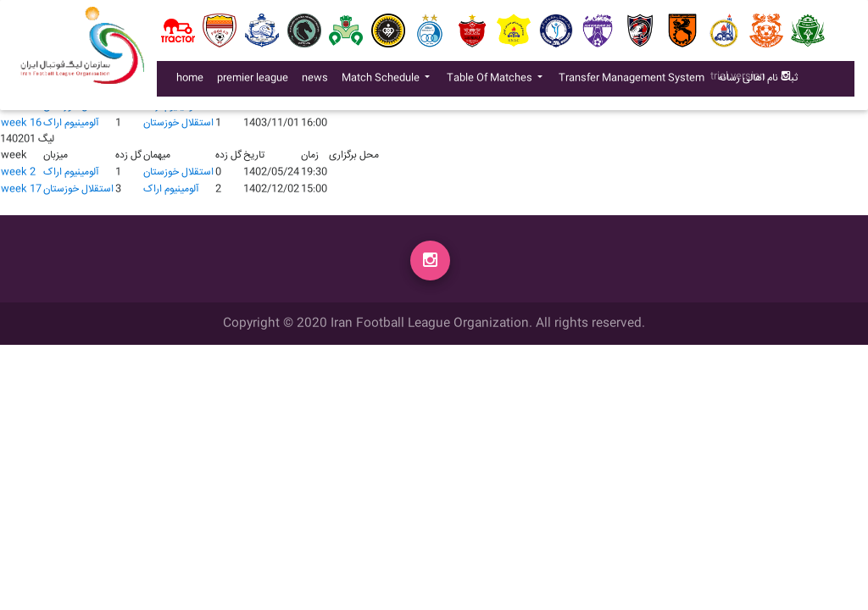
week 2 (18, 172)
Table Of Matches (491, 82)
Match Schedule (382, 82)
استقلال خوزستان (178, 123)
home (190, 82)
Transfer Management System (635, 81)
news (318, 81)
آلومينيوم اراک (71, 123)
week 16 (21, 123)
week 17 (21, 189)
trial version (738, 80)
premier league (253, 82)
